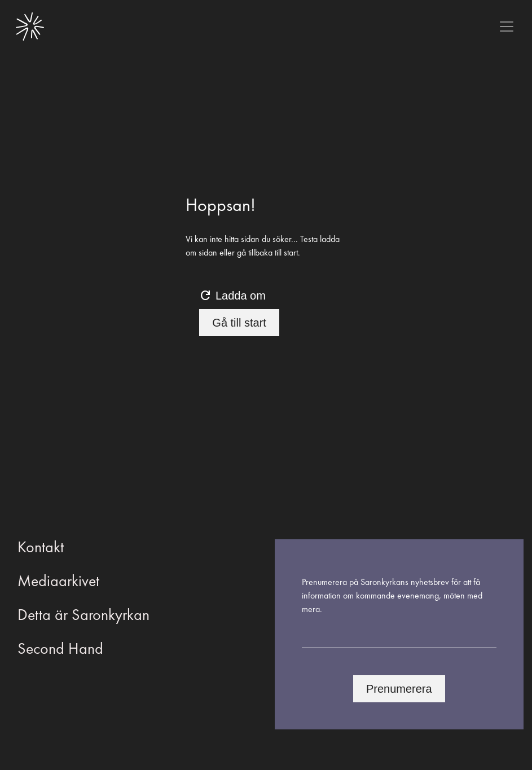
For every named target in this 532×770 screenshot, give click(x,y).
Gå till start (239, 323)
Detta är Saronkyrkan (83, 615)
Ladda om (232, 296)
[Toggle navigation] (507, 27)
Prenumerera (399, 689)
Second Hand (60, 648)
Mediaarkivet (58, 581)
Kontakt (41, 547)
